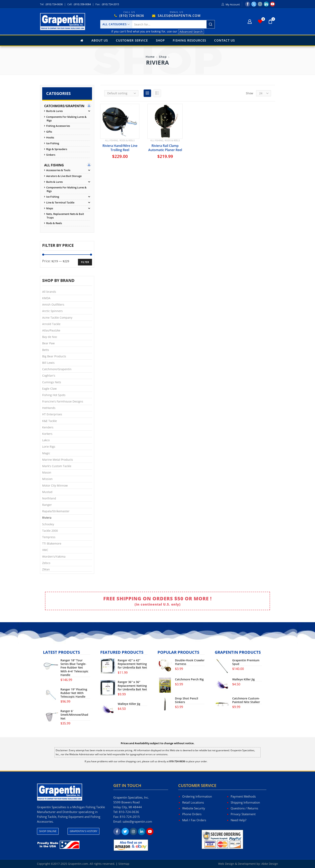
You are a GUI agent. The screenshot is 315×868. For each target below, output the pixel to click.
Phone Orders (192, 814)
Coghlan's (49, 376)
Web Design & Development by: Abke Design (248, 864)
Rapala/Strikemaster (56, 511)
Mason (47, 472)
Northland (49, 498)
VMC (45, 550)
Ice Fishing (53, 143)
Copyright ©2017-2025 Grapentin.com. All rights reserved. (76, 864)
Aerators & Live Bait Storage (64, 176)
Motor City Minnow (55, 485)
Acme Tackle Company (57, 318)
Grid (147, 95)
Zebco (46, 563)
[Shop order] (121, 93)
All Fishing (111, 140)
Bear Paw (48, 343)
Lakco (46, 440)
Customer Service (132, 40)
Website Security (194, 808)
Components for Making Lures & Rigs (66, 119)
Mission (47, 479)
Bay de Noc (50, 337)
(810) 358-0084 (82, 4)
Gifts (49, 132)
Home (150, 57)
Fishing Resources (189, 40)
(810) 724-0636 (54, 4)
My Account (233, 4)
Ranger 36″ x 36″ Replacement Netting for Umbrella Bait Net (132, 686)
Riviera (47, 518)
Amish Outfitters (53, 304)
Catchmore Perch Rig (189, 679)
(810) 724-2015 (110, 4)
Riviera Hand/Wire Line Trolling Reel (120, 148)
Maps (50, 208)
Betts (46, 350)
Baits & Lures (54, 111)
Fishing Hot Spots (54, 395)
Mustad (47, 492)
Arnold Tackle (51, 324)
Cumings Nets (52, 382)
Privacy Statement (243, 814)
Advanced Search (191, 32)
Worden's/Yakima (54, 556)
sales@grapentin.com (137, 821)
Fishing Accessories (58, 126)
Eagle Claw (49, 389)
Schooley (48, 524)
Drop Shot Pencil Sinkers (187, 700)
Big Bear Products (54, 356)
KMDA (46, 298)
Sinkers (51, 155)
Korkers (47, 434)
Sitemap (124, 864)
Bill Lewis (48, 363)
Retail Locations (193, 802)
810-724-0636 (129, 812)
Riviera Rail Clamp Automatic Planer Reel (165, 148)
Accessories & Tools (58, 170)
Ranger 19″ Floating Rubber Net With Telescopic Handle (74, 693)
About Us (100, 40)
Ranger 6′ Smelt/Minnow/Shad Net (74, 715)
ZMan (46, 569)
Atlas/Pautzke (51, 330)
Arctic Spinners (52, 311)
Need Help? (238, 820)
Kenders (48, 427)
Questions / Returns (244, 808)
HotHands (49, 408)
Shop (160, 40)
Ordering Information (197, 796)
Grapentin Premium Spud (246, 662)
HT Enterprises (52, 414)
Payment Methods (243, 796)
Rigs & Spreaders (57, 149)
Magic (46, 453)
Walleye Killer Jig (129, 704)
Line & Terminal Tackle (60, 203)
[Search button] (211, 24)
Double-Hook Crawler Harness (190, 662)
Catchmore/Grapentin (64, 106)
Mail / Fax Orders (194, 820)
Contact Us (224, 40)
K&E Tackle (50, 421)
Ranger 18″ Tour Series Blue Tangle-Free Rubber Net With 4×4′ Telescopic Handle (74, 668)
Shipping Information (245, 802)
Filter (85, 262)
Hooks (50, 138)
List (157, 95)
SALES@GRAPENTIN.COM (179, 16)
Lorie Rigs (49, 447)
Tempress (49, 537)
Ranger (47, 505)
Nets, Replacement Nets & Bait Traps (65, 216)
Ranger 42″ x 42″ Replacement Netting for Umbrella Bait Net (132, 664)
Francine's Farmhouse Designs (63, 401)
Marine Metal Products (58, 460)
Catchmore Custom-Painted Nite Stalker (246, 700)
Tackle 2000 (50, 531)
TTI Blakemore (52, 543)
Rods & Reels (127, 140)
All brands (49, 292)
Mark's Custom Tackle (57, 466)
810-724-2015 (130, 817)
